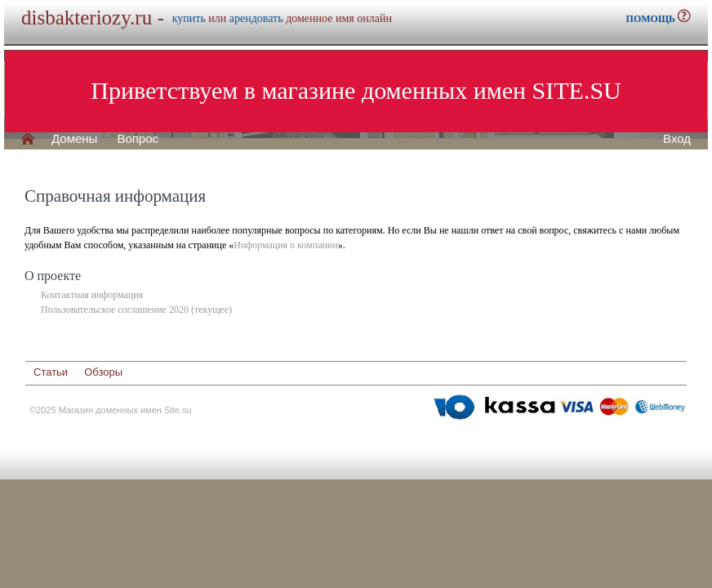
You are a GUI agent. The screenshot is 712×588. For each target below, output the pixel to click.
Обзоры (103, 372)
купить (189, 18)
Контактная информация (92, 295)
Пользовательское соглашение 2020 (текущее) (136, 310)
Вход (677, 139)
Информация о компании (285, 245)
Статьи (51, 372)
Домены (74, 139)
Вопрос (138, 139)
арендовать (256, 18)
